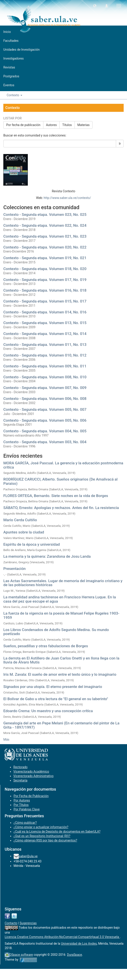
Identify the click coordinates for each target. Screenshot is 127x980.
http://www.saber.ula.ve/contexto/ (67, 198)
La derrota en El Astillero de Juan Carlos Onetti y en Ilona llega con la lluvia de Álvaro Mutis (61, 660)
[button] (95, 6)
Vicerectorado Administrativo (33, 776)
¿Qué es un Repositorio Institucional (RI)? (42, 836)
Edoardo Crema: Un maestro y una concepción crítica (48, 711)
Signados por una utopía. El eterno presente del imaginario (53, 687)
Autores (51, 125)
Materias (84, 125)
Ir (120, 144)
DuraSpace (75, 955)
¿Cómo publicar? (25, 823)
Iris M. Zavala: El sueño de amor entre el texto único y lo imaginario (60, 674)
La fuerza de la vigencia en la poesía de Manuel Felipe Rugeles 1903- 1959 (61, 615)
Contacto (11, 923)
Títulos (67, 125)
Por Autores (22, 800)
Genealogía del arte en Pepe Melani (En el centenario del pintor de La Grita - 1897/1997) (61, 725)
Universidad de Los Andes (79, 944)
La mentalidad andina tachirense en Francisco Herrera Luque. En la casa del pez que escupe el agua (60, 599)
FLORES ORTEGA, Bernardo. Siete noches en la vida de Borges (56, 496)
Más (6, 740)
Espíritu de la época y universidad (32, 544)
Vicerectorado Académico (31, 772)
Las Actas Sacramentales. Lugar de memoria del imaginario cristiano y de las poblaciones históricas (63, 583)
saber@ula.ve (28, 856)
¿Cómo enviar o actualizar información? (41, 827)
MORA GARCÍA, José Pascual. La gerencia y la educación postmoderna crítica (63, 465)
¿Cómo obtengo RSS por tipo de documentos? (45, 840)
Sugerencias (28, 923)
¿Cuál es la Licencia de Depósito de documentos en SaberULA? (57, 832)
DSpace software (21, 955)
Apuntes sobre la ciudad (24, 532)
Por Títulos (21, 805)
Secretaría (20, 780)
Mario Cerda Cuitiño (20, 520)
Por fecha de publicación (23, 125)
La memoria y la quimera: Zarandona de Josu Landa (47, 556)
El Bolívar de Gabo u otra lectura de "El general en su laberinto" (56, 699)
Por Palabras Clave (27, 809)
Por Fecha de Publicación (31, 796)
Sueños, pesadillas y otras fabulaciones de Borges (46, 646)
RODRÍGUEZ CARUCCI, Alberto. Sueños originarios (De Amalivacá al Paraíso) (60, 481)
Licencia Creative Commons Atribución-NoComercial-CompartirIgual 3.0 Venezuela (62, 937)
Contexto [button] (14, 95)
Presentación (14, 569)
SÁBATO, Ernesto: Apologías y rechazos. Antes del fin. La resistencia (61, 508)
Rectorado (20, 767)
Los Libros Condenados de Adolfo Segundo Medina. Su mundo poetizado (56, 632)
